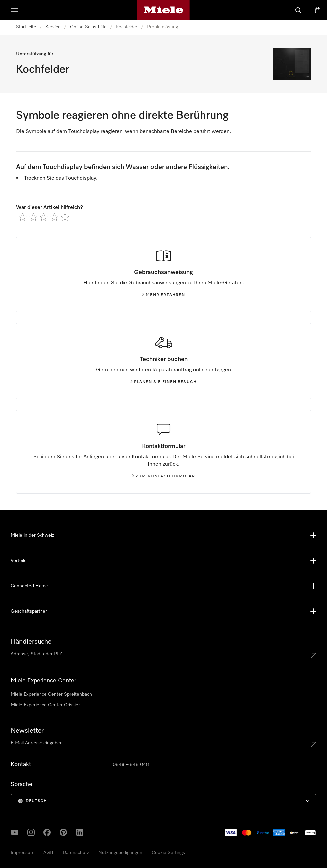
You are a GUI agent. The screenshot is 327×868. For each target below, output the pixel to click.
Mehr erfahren (163, 295)
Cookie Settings (168, 853)
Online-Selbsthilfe (88, 27)
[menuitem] (163, 801)
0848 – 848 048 (131, 765)
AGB (48, 853)
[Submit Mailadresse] (314, 744)
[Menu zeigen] (15, 10)
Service (53, 27)
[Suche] (298, 10)
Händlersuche (31, 642)
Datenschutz (76, 853)
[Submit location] (314, 655)
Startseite (26, 27)
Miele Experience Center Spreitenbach (51, 694)
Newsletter (27, 731)
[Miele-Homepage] (163, 10)
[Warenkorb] (318, 10)
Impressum (22, 853)
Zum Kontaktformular (163, 476)
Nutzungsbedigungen (120, 853)
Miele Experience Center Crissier (45, 705)
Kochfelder (127, 27)
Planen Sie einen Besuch (164, 382)
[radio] (23, 217)
